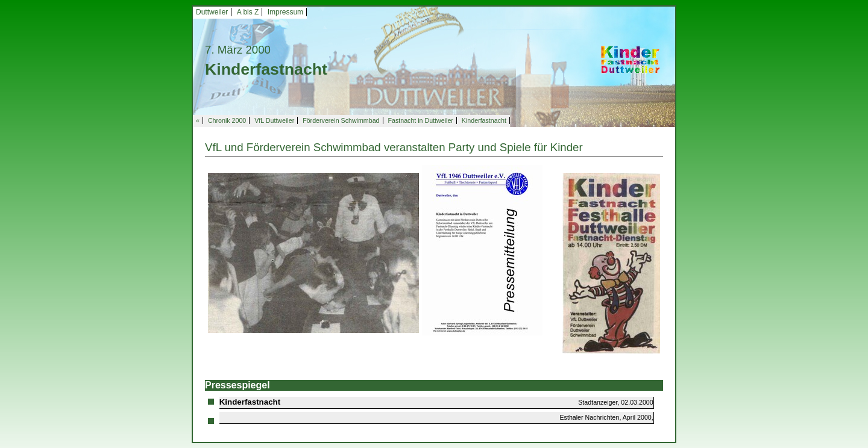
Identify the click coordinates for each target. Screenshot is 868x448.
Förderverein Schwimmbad (341, 120)
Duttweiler (212, 12)
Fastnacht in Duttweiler (420, 120)
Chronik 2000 (227, 120)
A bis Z (248, 12)
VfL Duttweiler (274, 120)
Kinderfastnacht (484, 120)
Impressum (285, 12)
